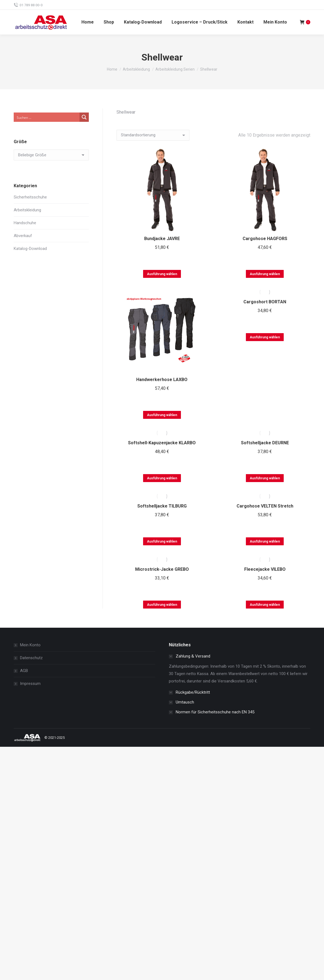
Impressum (30, 684)
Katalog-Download (30, 249)
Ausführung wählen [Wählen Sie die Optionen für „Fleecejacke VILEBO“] (265, 605)
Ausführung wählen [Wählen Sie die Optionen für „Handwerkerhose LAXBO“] (162, 415)
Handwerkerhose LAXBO (162, 380)
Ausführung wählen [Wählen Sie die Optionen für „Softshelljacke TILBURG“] (162, 541)
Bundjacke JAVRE (162, 239)
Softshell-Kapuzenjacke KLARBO (162, 443)
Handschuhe (25, 223)
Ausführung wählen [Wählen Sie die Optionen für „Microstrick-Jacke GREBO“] (162, 605)
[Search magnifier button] (84, 117)
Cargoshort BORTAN (265, 302)
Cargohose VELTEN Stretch (265, 506)
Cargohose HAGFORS (265, 239)
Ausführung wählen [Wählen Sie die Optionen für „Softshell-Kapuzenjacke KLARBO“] (162, 478)
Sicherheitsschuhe (30, 197)
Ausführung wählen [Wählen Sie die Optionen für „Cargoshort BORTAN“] (265, 337)
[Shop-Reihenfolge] (153, 135)
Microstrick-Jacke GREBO (162, 569)
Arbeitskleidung (27, 210)
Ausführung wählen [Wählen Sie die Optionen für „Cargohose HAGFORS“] (265, 274)
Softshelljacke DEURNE (265, 443)
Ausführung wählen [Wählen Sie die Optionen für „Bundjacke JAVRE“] (162, 274)
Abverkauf (23, 236)
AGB (24, 671)
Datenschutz (31, 658)
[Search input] (47, 117)
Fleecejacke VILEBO (265, 569)
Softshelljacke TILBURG (162, 506)
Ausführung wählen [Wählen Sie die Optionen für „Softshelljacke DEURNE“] (265, 478)
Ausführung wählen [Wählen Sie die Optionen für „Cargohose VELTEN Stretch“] (265, 541)
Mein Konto (30, 645)
